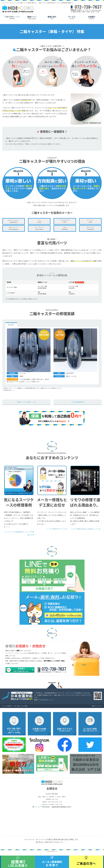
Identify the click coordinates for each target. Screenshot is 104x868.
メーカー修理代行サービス (57, 529)
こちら (13, 390)
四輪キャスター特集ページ (26, 402)
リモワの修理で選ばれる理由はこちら (86, 529)
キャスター (11, 325)
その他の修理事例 (78, 402)
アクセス (37, 807)
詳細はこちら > (49, 700)
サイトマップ (97, 706)
